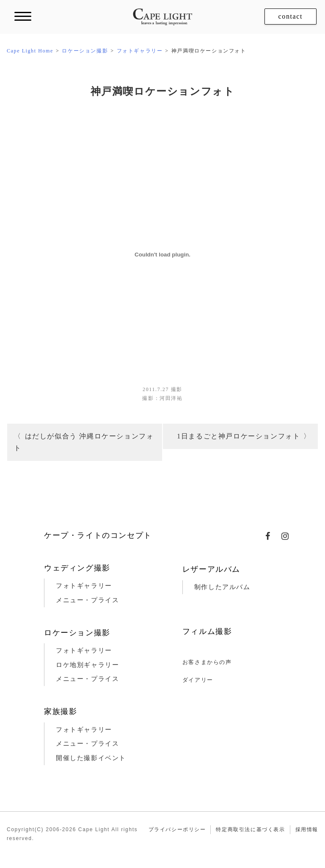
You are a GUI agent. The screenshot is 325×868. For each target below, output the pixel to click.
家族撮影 (61, 711)
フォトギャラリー (84, 586)
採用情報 (307, 829)
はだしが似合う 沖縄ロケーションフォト (84, 442)
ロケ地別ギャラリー (87, 665)
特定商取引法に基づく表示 (250, 829)
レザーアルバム (211, 569)
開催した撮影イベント (91, 758)
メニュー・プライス (87, 600)
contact (291, 16)
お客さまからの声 (207, 662)
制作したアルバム (222, 587)
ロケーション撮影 (77, 633)
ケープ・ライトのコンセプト (98, 535)
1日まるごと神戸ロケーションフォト (238, 436)
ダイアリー (198, 680)
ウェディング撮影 (77, 568)
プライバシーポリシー (177, 829)
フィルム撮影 (207, 631)
